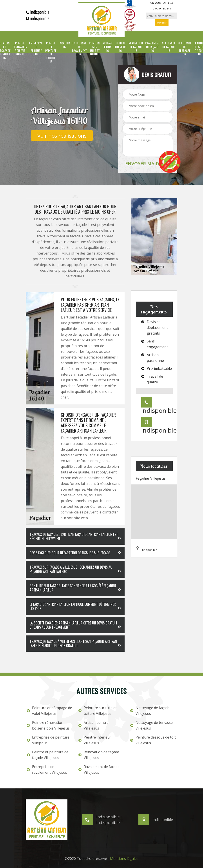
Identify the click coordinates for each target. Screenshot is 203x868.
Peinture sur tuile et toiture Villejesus (98, 711)
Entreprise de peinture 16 (36, 49)
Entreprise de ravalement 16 (79, 49)
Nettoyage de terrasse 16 (185, 49)
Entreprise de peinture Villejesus (48, 740)
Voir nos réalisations (62, 135)
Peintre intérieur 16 (120, 47)
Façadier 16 (64, 45)
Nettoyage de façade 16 (169, 47)
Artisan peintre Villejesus (93, 725)
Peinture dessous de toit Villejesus (153, 740)
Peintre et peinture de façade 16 (51, 52)
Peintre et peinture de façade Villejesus (48, 755)
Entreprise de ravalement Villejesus (47, 770)
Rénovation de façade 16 (136, 47)
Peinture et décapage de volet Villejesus (49, 711)
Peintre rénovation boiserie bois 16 (20, 49)
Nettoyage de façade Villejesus (150, 711)
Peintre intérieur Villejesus (95, 740)
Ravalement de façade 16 (152, 47)
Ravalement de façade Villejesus (99, 770)
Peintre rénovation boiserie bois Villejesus (48, 725)
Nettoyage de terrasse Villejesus (151, 725)
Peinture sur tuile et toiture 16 (95, 51)
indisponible (38, 12)
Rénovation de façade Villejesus (99, 755)
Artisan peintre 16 (107, 47)
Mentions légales (124, 859)
